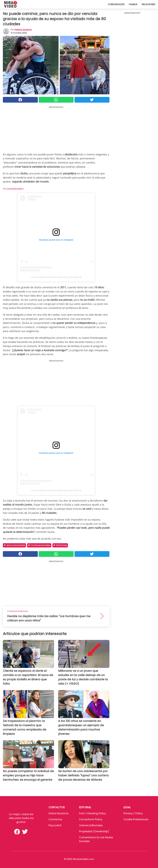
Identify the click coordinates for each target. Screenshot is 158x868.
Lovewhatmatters (15, 188)
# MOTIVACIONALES (39, 545)
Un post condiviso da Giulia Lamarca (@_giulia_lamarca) (56, 277)
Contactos (55, 819)
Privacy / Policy (133, 813)
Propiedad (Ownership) (94, 831)
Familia (133, 4)
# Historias (60, 545)
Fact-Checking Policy (93, 813)
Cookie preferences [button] (136, 819)
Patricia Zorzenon (23, 30)
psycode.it (55, 825)
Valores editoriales (91, 825)
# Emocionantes (14, 545)
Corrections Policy (91, 819)
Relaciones (148, 4)
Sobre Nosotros (59, 813)
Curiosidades (116, 4)
